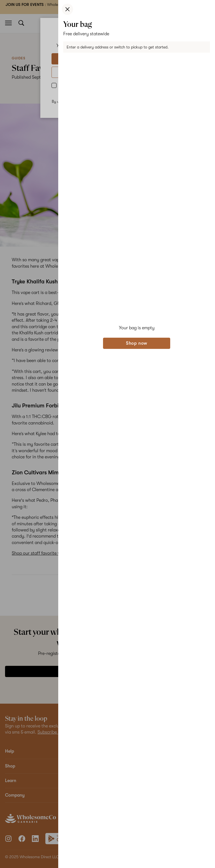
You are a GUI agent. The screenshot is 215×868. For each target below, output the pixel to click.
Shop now (137, 343)
